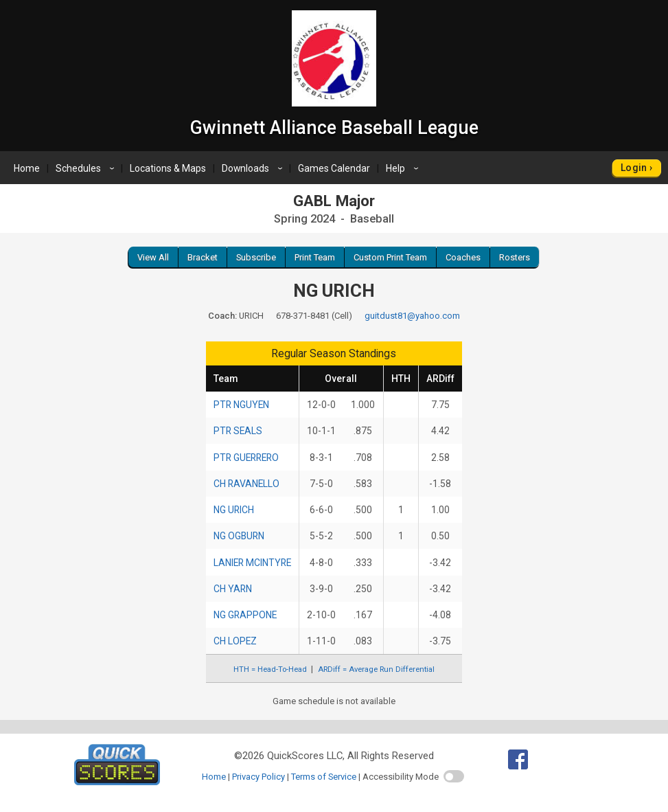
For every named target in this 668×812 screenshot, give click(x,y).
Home (27, 168)
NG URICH (234, 510)
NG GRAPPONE (245, 615)
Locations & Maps (168, 168)
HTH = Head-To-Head (270, 669)
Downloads (254, 168)
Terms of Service (324, 777)
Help (404, 168)
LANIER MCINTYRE (252, 563)
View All (153, 257)
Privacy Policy (258, 777)
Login (634, 168)
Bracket (203, 257)
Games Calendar (334, 168)
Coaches (463, 257)
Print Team (315, 257)
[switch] (454, 776)
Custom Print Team (390, 257)
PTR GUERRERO (246, 458)
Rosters (515, 257)
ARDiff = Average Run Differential (376, 669)
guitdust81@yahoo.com (412, 316)
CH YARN (233, 589)
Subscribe (256, 257)
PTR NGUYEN (241, 405)
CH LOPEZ (235, 641)
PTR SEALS (238, 431)
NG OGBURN (239, 536)
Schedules (87, 168)
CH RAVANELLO (246, 484)
